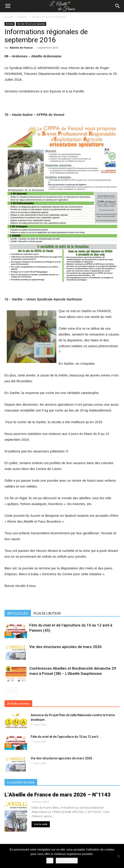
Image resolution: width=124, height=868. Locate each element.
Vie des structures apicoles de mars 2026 (65, 647)
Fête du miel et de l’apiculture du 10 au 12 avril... (66, 737)
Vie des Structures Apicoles (49, 17)
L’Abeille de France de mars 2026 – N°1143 (57, 795)
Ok (50, 860)
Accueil (9, 17)
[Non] (118, 856)
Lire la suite (41, 824)
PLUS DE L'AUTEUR (47, 613)
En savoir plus (67, 860)
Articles (23, 17)
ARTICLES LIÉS (18, 613)
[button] (118, 6)
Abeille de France (21, 48)
